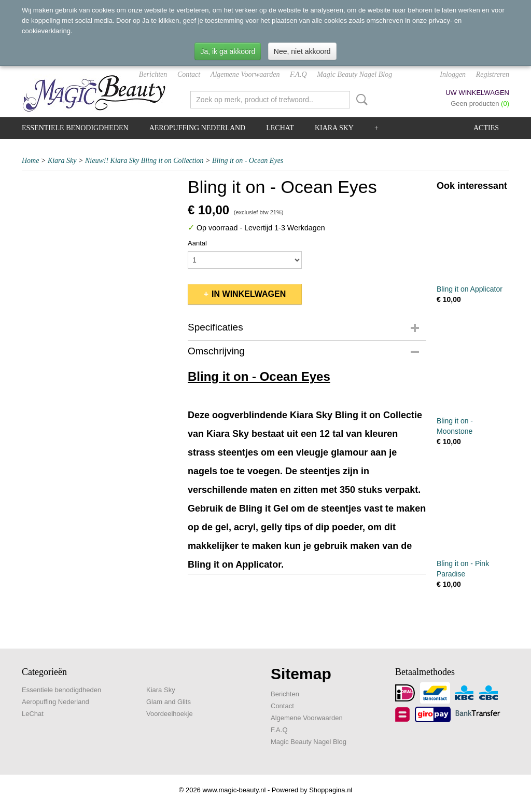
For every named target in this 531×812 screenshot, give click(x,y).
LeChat (280, 128)
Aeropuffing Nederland (198, 128)
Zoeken (360, 100)
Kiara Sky (334, 128)
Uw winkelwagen (477, 93)
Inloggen (453, 74)
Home (30, 161)
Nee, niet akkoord (302, 51)
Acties (486, 128)
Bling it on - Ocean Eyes (248, 161)
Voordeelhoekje (170, 714)
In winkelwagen (249, 294)
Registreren (493, 74)
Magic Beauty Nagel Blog (354, 74)
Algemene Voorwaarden (245, 74)
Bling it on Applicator (470, 289)
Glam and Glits (169, 702)
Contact (189, 74)
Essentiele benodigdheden (75, 128)
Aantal (197, 243)
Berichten (153, 74)
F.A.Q (298, 74)
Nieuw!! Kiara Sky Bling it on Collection (144, 161)
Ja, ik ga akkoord (228, 51)
